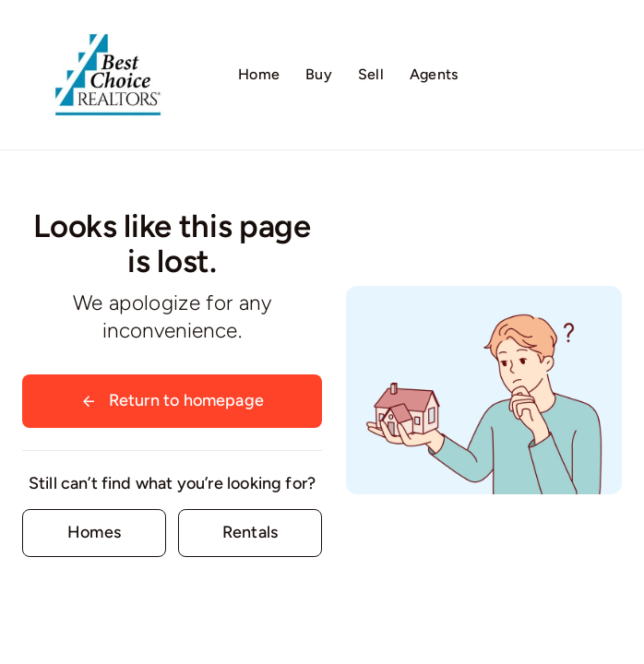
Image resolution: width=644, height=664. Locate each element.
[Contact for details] (94, 533)
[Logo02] (108, 23)
